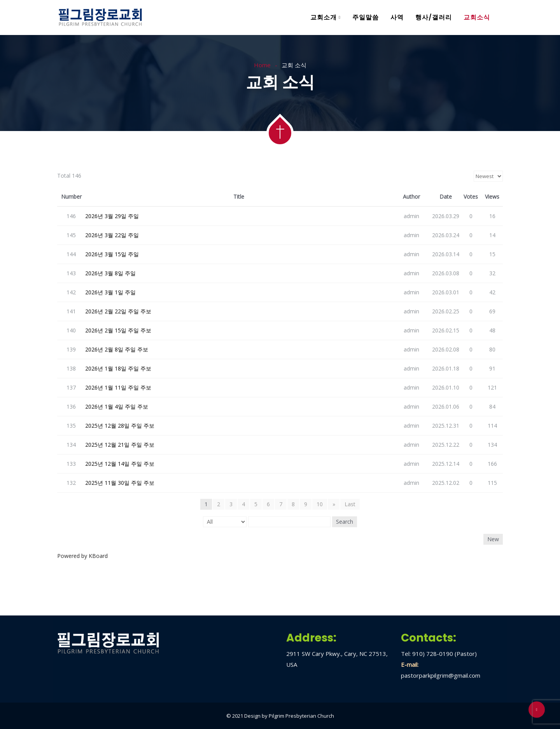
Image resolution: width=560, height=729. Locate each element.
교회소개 (324, 17)
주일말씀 (366, 17)
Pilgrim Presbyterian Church (301, 716)
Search (345, 522)
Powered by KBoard (82, 556)
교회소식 (477, 17)
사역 (397, 17)
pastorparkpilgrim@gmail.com (441, 675)
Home (262, 65)
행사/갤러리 (434, 17)
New (493, 539)
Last (350, 504)
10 (320, 504)
